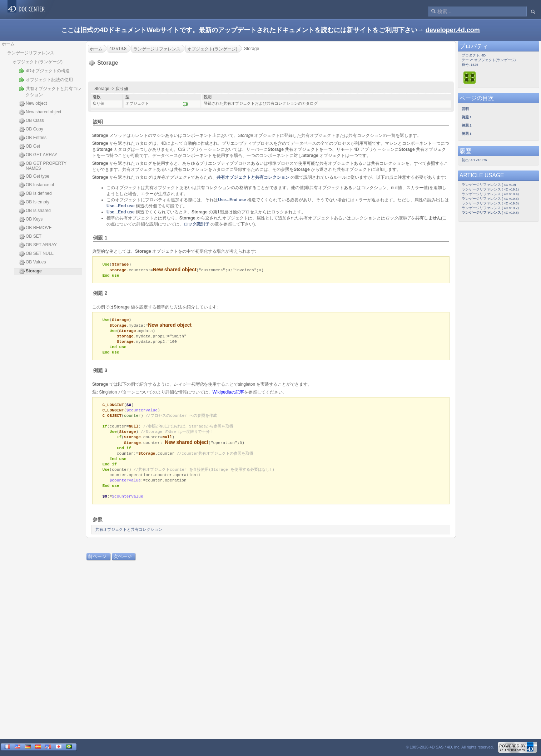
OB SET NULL (36, 254)
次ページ (123, 565)
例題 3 (100, 373)
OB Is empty (34, 202)
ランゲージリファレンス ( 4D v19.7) (490, 208)
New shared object (40, 112)
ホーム (8, 44)
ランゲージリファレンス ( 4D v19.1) (490, 189)
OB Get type (34, 177)
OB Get (29, 147)
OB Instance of (36, 185)
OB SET (30, 237)
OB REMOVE (35, 228)
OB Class (31, 121)
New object (33, 104)
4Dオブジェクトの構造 (44, 71)
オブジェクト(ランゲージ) (38, 62)
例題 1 (100, 238)
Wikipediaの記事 (228, 395)
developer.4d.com (453, 30)
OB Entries (33, 138)
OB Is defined (35, 194)
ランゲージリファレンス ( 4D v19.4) (490, 194)
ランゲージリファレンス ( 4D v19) (489, 185)
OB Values (32, 262)
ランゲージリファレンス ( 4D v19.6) (490, 203)
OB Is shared (35, 211)
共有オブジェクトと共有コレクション (50, 92)
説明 (98, 122)
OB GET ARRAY (38, 155)
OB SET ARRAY (38, 245)
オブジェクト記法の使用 (46, 80)
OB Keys (31, 219)
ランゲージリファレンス (31, 53)
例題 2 (100, 294)
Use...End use (232, 200)
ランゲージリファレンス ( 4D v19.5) (490, 199)
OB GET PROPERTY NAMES (43, 166)
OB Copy (31, 129)
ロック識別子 (197, 224)
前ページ (97, 565)
